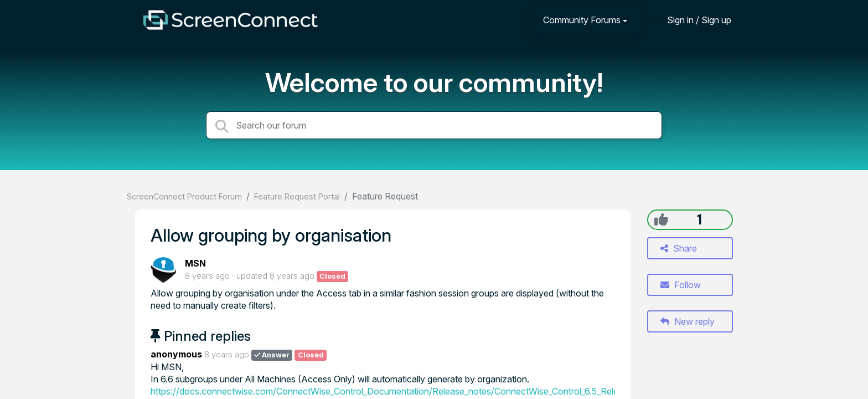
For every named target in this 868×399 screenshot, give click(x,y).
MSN (195, 263)
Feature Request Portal (297, 196)
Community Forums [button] (582, 20)
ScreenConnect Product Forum (184, 196)
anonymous (176, 354)
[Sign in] (691, 20)
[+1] (661, 219)
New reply (688, 321)
